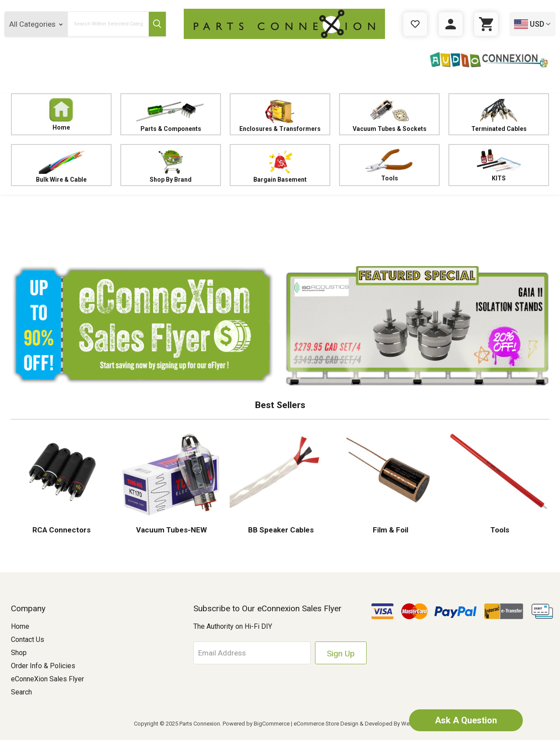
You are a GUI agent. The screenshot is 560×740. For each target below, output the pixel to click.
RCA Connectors (61, 530)
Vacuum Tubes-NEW (171, 530)
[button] (280, 227)
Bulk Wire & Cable (61, 165)
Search (21, 692)
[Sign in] (451, 24)
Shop (19, 653)
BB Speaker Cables (280, 530)
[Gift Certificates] (415, 24)
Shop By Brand (171, 165)
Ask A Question (466, 720)
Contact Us (28, 640)
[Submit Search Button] (157, 24)
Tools (389, 165)
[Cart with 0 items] (486, 24)
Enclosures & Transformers (280, 115)
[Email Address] (252, 653)
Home (61, 114)
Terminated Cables (499, 115)
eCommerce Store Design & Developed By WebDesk (360, 724)
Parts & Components (171, 115)
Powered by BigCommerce (256, 724)
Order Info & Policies (43, 666)
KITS (499, 165)
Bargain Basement (280, 165)
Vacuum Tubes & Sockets (389, 115)
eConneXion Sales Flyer (47, 679)
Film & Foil (390, 530)
